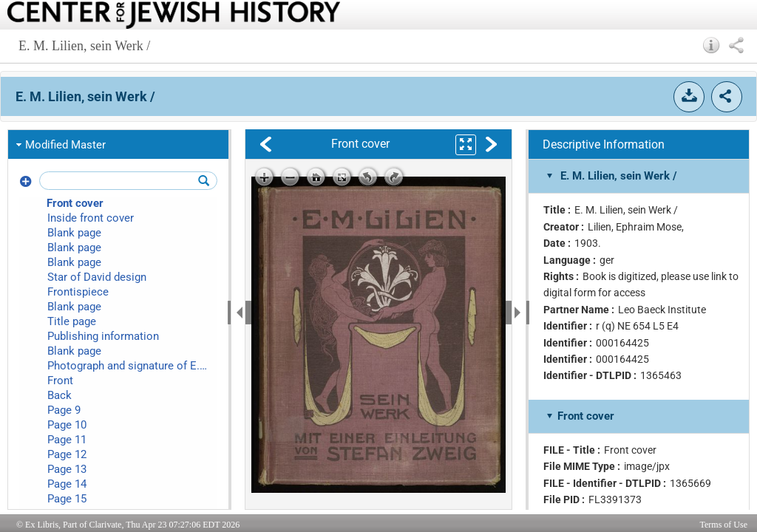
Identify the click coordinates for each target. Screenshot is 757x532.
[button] (712, 45)
